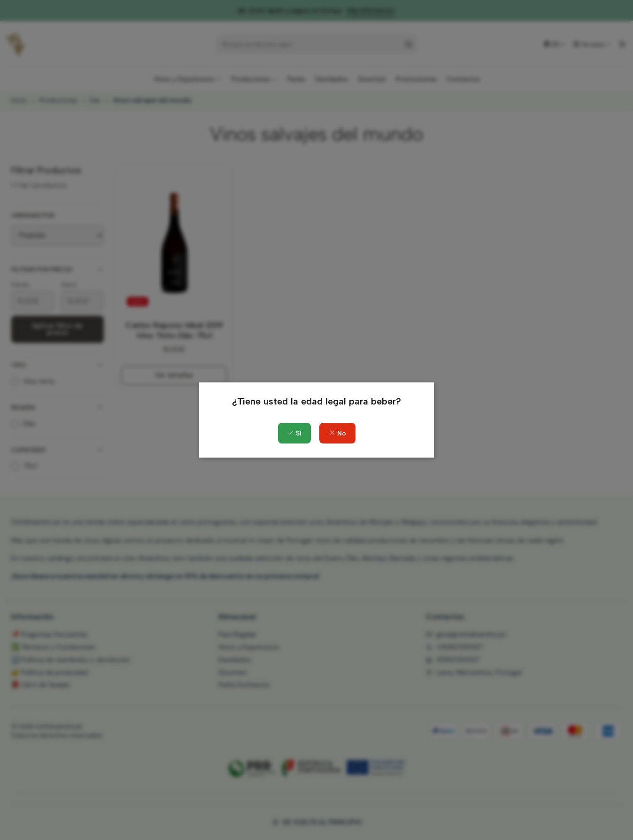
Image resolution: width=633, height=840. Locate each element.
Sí (294, 433)
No (337, 433)
